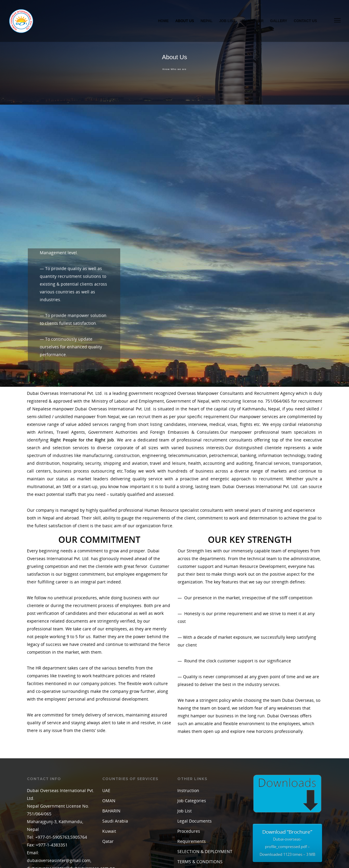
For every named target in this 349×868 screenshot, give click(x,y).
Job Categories (192, 767)
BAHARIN (111, 777)
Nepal (207, 21)
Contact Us (305, 21)
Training (186, 838)
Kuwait (109, 797)
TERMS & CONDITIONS (200, 828)
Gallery (279, 21)
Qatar (108, 807)
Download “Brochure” (287, 810)
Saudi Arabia (115, 787)
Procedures (189, 797)
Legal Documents (195, 787)
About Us (185, 21)
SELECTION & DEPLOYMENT (205, 818)
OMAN (109, 767)
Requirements (192, 807)
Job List (227, 21)
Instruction (188, 757)
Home (163, 21)
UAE (106, 757)
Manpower (253, 21)
